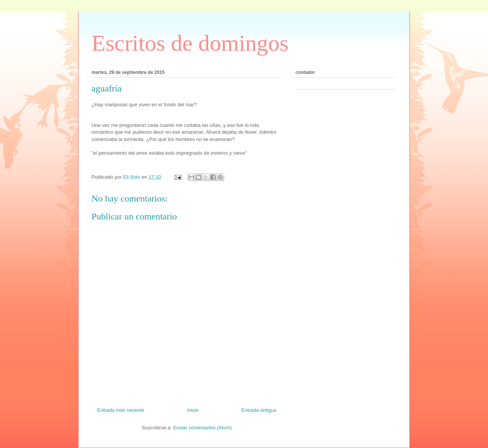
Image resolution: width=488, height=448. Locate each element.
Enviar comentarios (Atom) (202, 428)
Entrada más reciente (121, 410)
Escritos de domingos (190, 43)
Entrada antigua (259, 410)
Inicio (193, 410)
